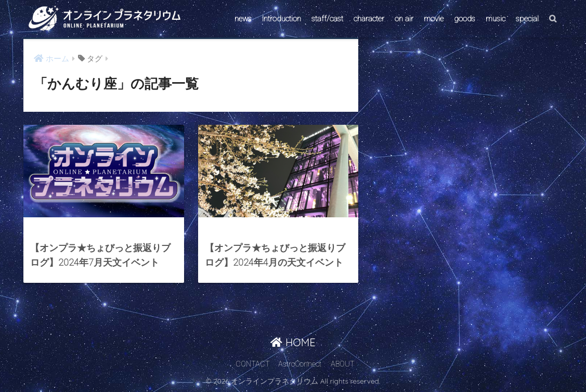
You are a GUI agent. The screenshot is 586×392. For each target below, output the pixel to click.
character (369, 19)
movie (434, 19)
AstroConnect (300, 364)
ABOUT (343, 364)
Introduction (282, 19)
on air (404, 19)
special (527, 19)
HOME (293, 342)
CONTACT (253, 364)
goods (465, 19)
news (243, 19)
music (496, 19)
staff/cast (327, 19)
